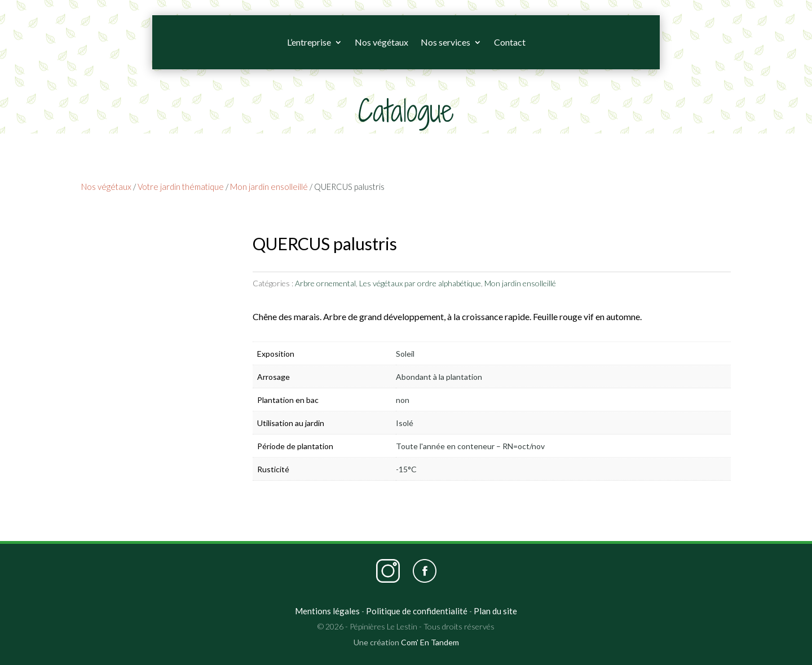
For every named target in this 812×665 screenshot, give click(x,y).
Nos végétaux (381, 42)
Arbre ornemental (325, 283)
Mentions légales (327, 611)
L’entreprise (309, 42)
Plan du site (495, 611)
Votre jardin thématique (181, 187)
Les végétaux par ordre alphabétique (420, 283)
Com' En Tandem (430, 642)
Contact (510, 42)
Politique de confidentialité (417, 611)
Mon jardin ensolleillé (269, 187)
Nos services (445, 42)
